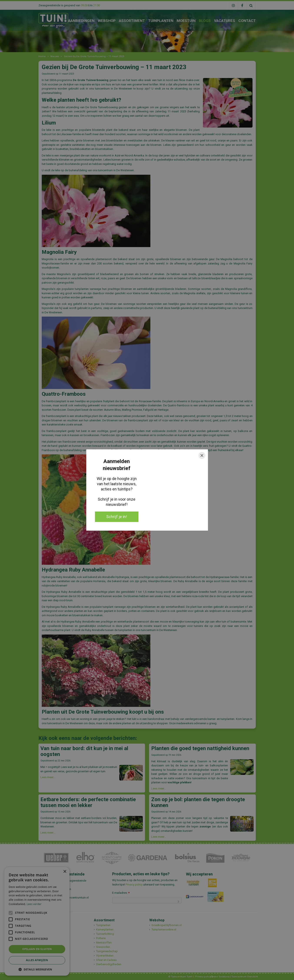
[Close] (202, 455)
